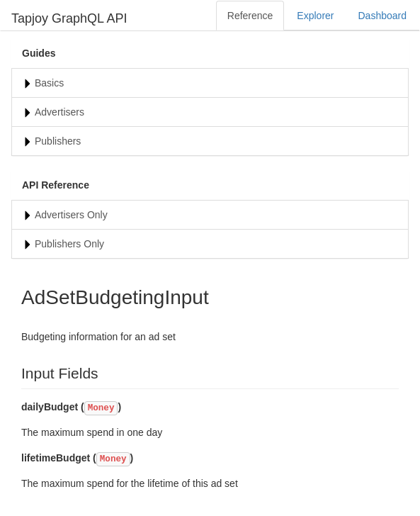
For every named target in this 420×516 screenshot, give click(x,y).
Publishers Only (69, 244)
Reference (250, 16)
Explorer (315, 16)
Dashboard (383, 16)
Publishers (58, 141)
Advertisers (59, 112)
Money (101, 408)
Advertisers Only (71, 215)
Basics (49, 83)
